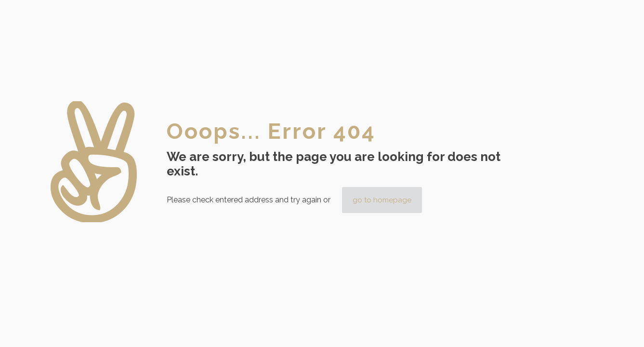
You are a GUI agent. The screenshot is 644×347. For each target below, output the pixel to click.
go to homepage (382, 200)
